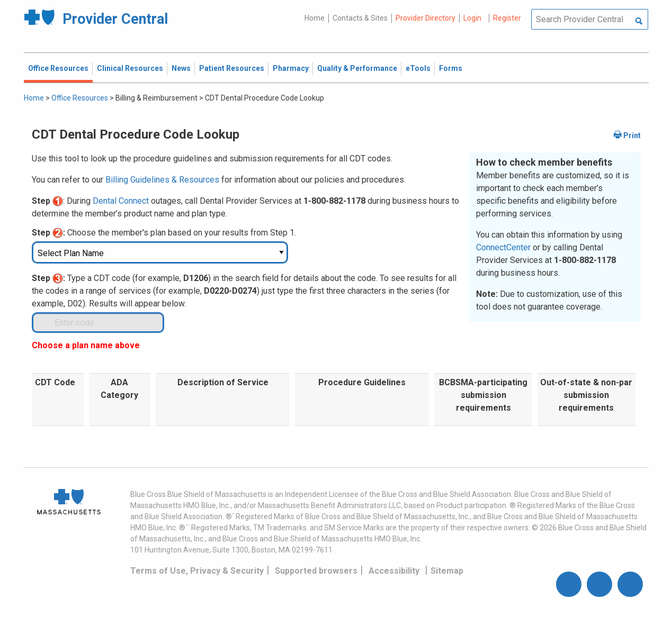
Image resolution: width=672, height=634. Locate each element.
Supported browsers (316, 571)
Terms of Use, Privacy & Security (197, 571)
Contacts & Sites (360, 18)
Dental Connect (121, 201)
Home (315, 18)
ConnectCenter (503, 247)
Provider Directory (425, 18)
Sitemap (447, 571)
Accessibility (394, 571)
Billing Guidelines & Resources (162, 180)
